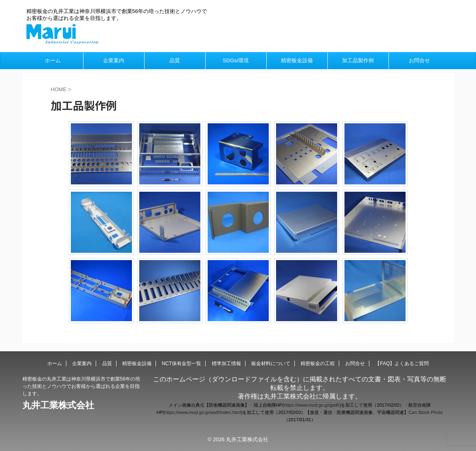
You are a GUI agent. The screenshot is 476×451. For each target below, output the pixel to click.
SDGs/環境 (236, 60)
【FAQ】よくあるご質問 (402, 363)
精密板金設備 (297, 60)
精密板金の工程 (318, 363)
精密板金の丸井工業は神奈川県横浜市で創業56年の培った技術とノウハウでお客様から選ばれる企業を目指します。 (81, 386)
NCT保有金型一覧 (181, 363)
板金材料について (271, 363)
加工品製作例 (358, 60)
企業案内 (114, 60)
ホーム (53, 60)
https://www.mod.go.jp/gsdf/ (312, 405)
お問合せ (419, 60)
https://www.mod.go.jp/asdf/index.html (203, 412)
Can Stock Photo (426, 412)
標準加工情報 (226, 363)
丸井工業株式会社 (58, 405)
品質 (175, 60)
